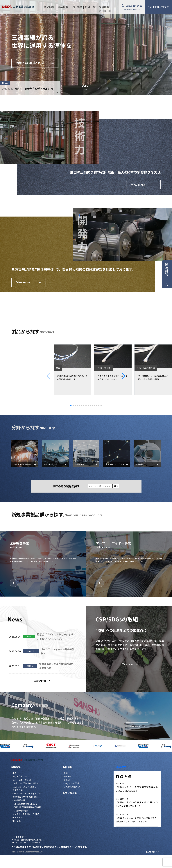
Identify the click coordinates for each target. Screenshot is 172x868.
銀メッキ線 (18, 817)
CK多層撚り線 (19, 800)
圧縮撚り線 (18, 790)
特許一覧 (90, 7)
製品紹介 (16, 767)
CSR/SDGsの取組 (71, 783)
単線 (15, 773)
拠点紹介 (68, 780)
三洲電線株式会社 (122, 767)
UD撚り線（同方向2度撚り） (26, 783)
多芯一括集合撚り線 (22, 780)
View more (137, 727)
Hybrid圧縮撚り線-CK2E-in (25, 804)
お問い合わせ (70, 793)
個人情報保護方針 (72, 787)
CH (109, 11)
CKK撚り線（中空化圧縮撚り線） (28, 793)
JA (100, 11)
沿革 (66, 773)
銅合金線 (17, 821)
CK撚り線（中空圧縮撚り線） (26, 797)
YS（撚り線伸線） (21, 811)
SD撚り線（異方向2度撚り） (26, 787)
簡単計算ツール (167, 274)
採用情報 (104, 7)
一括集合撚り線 (20, 776)
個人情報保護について (153, 852)
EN (104, 11)
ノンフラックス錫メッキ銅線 (26, 814)
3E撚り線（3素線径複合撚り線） (27, 807)
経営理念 (68, 776)
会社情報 (67, 767)
